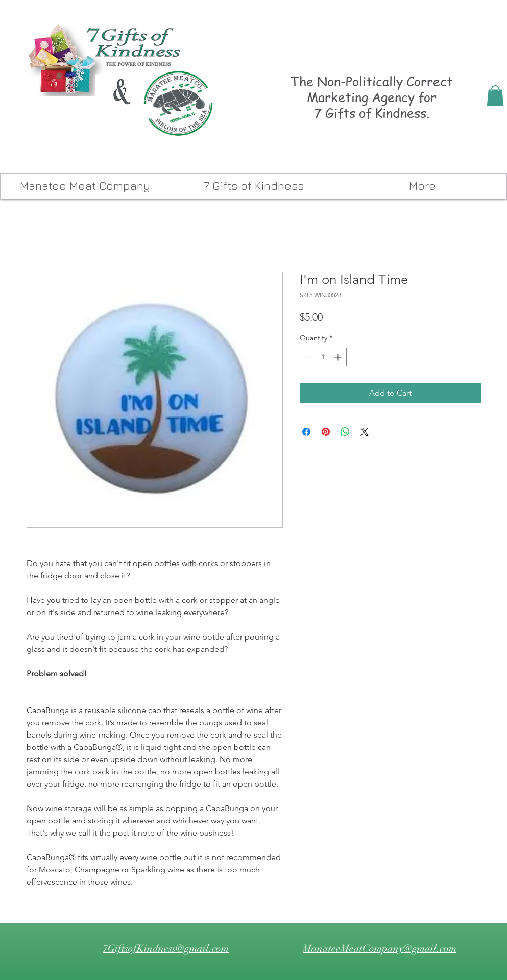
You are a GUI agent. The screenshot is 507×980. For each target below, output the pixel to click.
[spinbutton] (323, 357)
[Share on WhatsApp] (345, 432)
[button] (495, 96)
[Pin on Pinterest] (326, 432)
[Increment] (339, 357)
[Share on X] (365, 432)
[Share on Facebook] (306, 432)
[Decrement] (308, 357)
